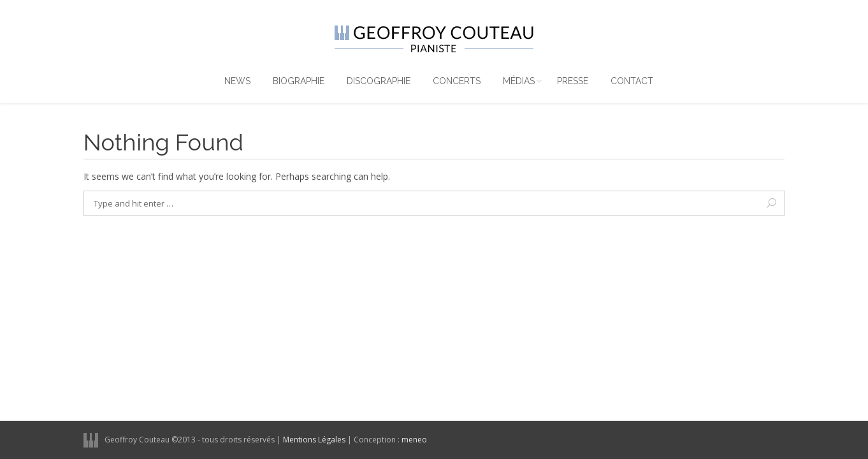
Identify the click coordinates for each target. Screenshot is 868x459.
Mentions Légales (314, 440)
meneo (414, 440)
